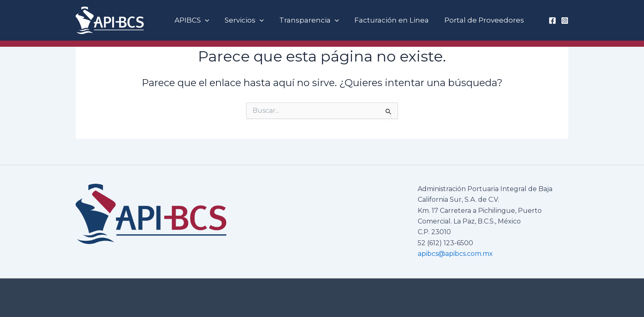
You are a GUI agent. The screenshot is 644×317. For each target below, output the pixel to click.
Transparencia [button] (305, 20)
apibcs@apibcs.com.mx (455, 254)
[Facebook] (552, 21)
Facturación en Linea (386, 20)
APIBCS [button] (191, 20)
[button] (204, 20)
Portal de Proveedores (477, 20)
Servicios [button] (242, 20)
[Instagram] (565, 21)
